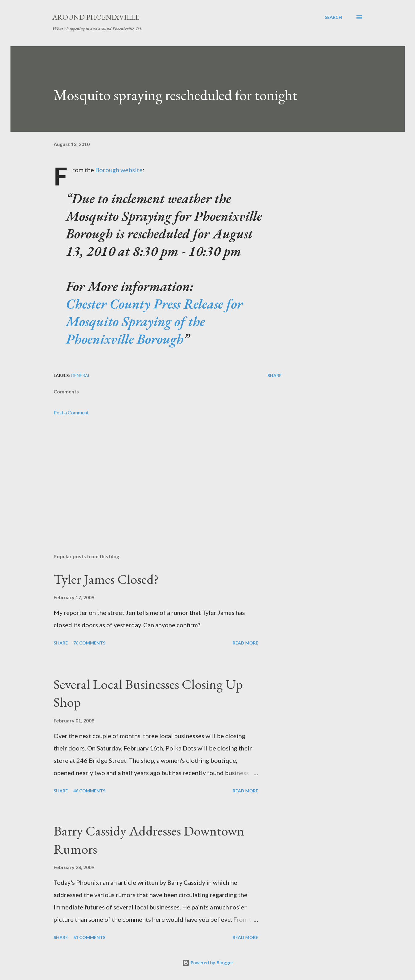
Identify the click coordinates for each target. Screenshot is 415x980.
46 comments (89, 791)
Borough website (119, 170)
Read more (245, 643)
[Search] (333, 17)
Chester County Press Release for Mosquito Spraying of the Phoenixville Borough (154, 321)
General (81, 375)
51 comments (89, 937)
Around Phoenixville (96, 17)
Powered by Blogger (208, 963)
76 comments (89, 643)
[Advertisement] (158, 477)
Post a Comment (71, 412)
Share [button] (275, 375)
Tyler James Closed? (106, 579)
